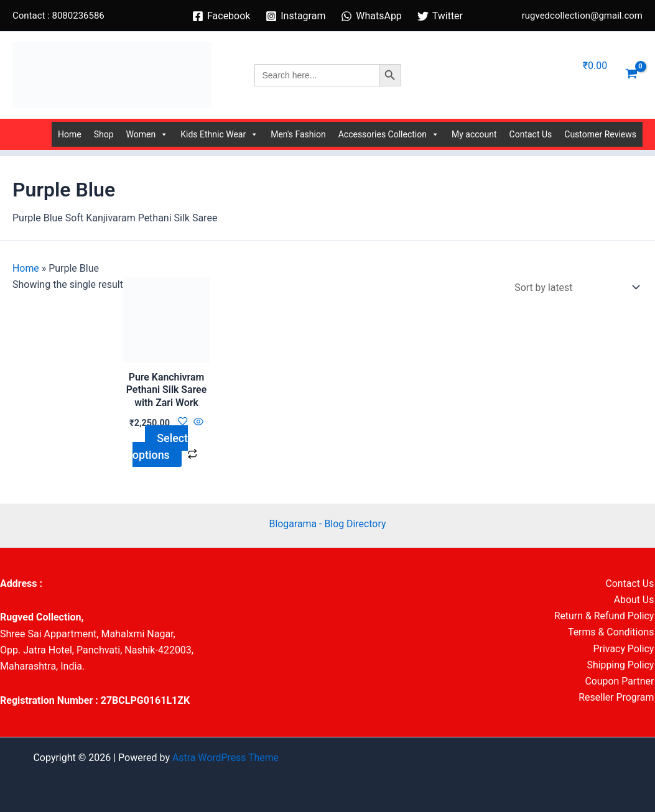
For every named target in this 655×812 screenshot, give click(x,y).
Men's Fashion (298, 134)
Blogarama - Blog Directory (327, 524)
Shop (104, 134)
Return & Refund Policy (605, 616)
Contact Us (531, 134)
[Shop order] (574, 288)
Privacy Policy (624, 649)
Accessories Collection (389, 134)
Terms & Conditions (611, 633)
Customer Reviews (600, 134)
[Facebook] (221, 16)
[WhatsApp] (371, 16)
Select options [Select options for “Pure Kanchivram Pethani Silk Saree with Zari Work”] (160, 446)
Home (70, 134)
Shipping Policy (621, 666)
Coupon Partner (620, 682)
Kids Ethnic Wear (219, 134)
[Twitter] (440, 16)
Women (147, 134)
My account (474, 134)
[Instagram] (296, 16)
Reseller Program (617, 699)
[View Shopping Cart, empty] (631, 75)
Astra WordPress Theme (225, 758)
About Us (635, 600)
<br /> (328, 622)
